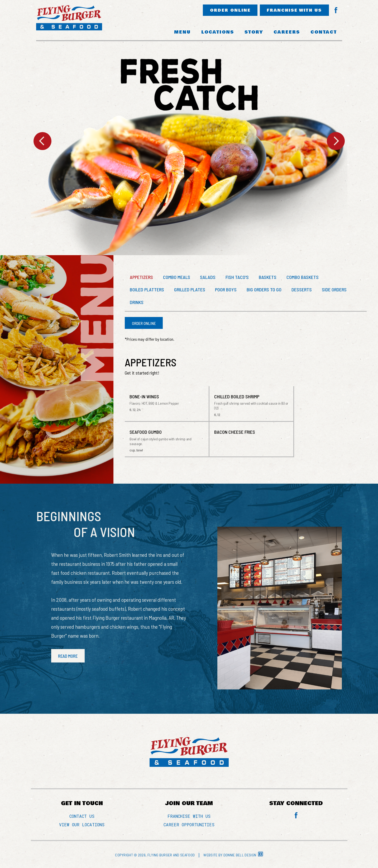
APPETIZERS (142, 277)
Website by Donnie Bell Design (233, 855)
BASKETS (270, 277)
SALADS (209, 277)
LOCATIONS (218, 32)
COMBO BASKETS (306, 277)
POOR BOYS (227, 290)
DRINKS (137, 303)
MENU (182, 32)
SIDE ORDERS (337, 290)
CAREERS (287, 32)
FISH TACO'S (239, 277)
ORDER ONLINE (227, 11)
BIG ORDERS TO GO (266, 290)
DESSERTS (304, 290)
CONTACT (324, 32)
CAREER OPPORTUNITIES (189, 825)
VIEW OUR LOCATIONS (82, 825)
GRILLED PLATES (190, 290)
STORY (254, 32)
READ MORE (69, 656)
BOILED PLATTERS (147, 290)
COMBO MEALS (177, 277)
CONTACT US (82, 817)
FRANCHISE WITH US (293, 11)
